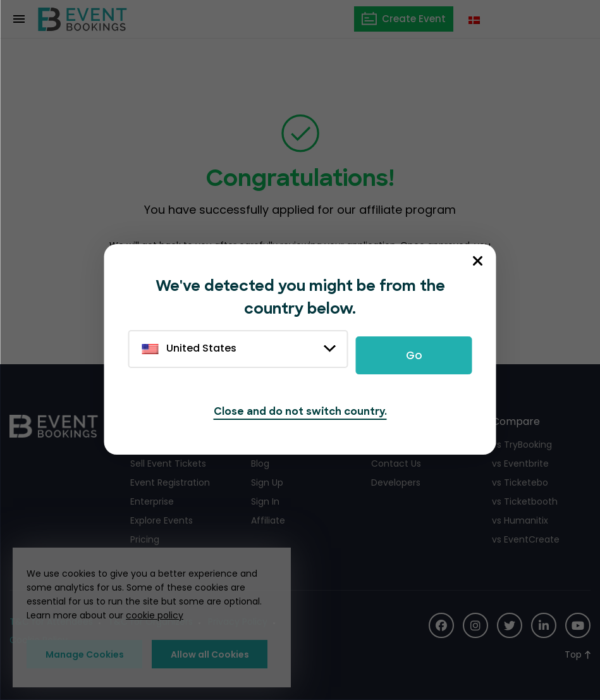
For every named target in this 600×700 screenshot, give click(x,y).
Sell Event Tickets (168, 464)
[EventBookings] (83, 19)
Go (414, 355)
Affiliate (268, 520)
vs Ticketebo (520, 482)
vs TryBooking (522, 445)
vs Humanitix (520, 520)
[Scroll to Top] (578, 655)
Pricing (145, 539)
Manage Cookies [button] (85, 654)
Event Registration (170, 482)
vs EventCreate (526, 539)
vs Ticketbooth (525, 501)
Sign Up (267, 482)
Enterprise (152, 501)
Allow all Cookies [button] (210, 654)
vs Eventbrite (520, 464)
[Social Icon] (441, 625)
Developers (396, 482)
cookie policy (155, 615)
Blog (260, 464)
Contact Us (396, 464)
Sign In (265, 501)
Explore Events (162, 520)
